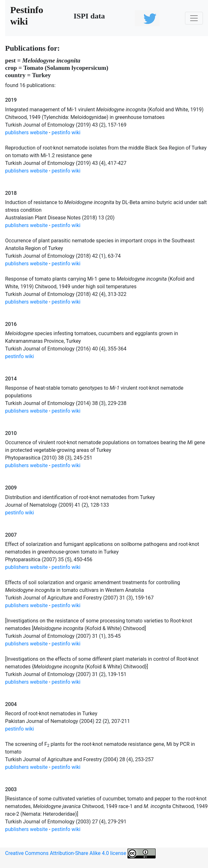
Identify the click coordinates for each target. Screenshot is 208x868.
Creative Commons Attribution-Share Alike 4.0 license (80, 853)
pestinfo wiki (66, 132)
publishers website (26, 132)
